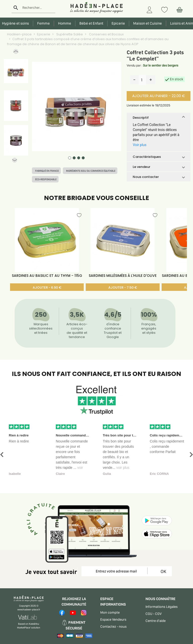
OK (162, 571)
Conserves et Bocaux (106, 34)
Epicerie (44, 34)
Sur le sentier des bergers (161, 65)
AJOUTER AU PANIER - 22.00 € (159, 96)
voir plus (123, 468)
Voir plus (139, 145)
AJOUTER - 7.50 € (123, 287)
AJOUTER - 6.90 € (47, 287)
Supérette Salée (69, 34)
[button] (16, 53)
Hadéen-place (19, 34)
